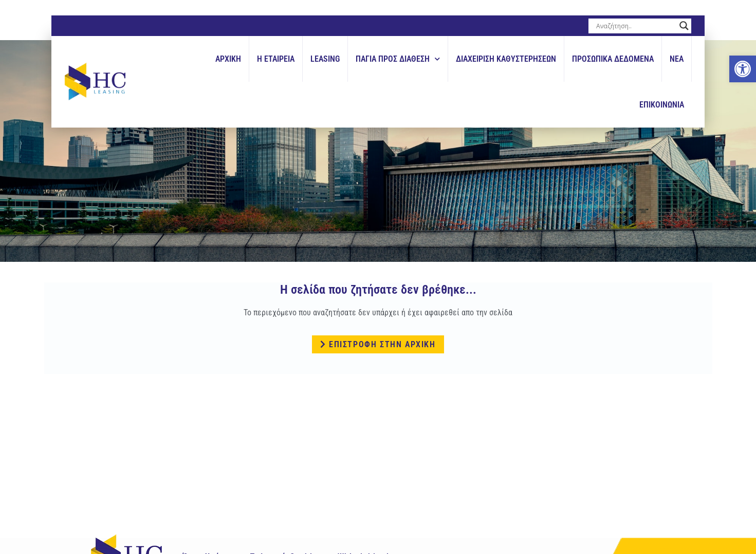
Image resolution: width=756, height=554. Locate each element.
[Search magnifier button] (684, 26)
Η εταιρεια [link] (276, 59)
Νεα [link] (677, 59)
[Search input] (635, 26)
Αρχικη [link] (228, 59)
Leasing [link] (325, 59)
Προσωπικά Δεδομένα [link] (613, 59)
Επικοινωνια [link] (662, 105)
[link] (743, 69)
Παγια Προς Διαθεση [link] (398, 59)
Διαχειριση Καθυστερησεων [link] (506, 59)
